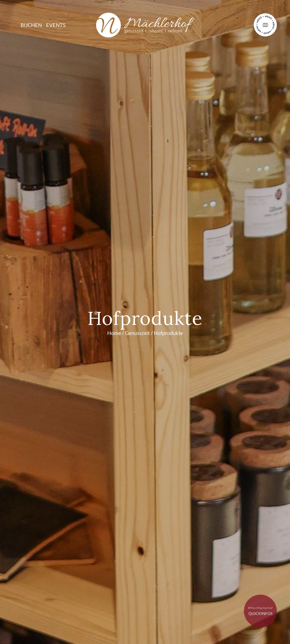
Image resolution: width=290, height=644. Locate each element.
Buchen (31, 25)
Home (114, 333)
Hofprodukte (168, 333)
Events (56, 25)
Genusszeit (137, 333)
